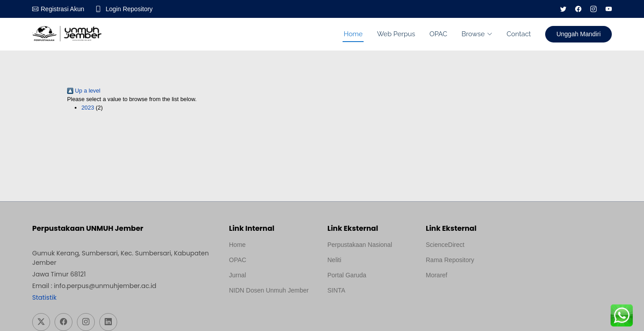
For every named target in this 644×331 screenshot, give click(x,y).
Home (353, 34)
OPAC (438, 34)
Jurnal (237, 275)
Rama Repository (450, 260)
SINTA (336, 290)
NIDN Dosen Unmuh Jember (269, 290)
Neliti (334, 260)
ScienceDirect (445, 245)
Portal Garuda (347, 275)
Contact (519, 34)
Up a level (84, 91)
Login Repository (129, 9)
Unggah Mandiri (578, 34)
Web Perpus (396, 34)
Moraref (436, 275)
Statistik (44, 297)
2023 (88, 108)
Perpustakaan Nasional (360, 245)
